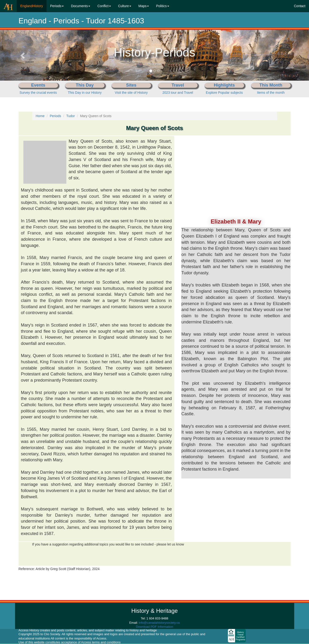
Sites (131, 85)
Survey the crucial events (38, 93)
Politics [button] (162, 6)
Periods (55, 116)
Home (40, 116)
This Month (271, 85)
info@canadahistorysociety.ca (159, 623)
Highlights (224, 85)
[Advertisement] (236, 166)
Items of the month (271, 93)
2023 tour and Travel (178, 93)
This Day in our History (85, 93)
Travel (178, 85)
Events (38, 85)
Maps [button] (144, 6)
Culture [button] (125, 6)
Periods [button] (57, 6)
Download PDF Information (154, 627)
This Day (85, 85)
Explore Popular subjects (224, 93)
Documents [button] (81, 6)
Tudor (71, 116)
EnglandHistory (33, 6)
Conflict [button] (104, 6)
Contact (300, 6)
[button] (23, 55)
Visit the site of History (131, 93)
